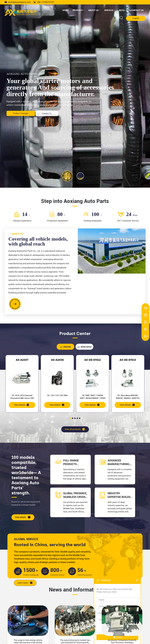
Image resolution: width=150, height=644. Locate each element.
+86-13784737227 (44, 2)
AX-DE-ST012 (93, 360)
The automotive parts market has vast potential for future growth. (75, 641)
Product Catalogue (21, 113)
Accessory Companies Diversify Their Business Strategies (122, 641)
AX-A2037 (22, 360)
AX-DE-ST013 (128, 360)
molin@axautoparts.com (18, 2)
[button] (70, 418)
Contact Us (47, 113)
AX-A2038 (57, 360)
